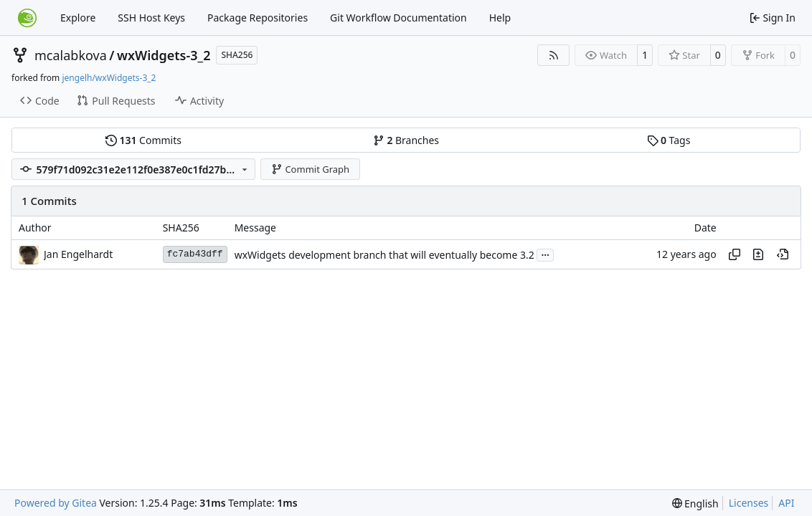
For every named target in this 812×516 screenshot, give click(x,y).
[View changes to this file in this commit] (758, 254)
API (786, 503)
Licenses (749, 503)
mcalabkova (71, 55)
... (545, 254)
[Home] (27, 18)
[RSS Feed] (554, 55)
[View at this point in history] (783, 254)
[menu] (695, 503)
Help (500, 18)
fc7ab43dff (195, 254)
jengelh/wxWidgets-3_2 (109, 78)
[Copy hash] (735, 254)
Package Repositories (258, 18)
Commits (143, 140)
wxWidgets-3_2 (164, 55)
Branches (406, 140)
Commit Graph (310, 169)
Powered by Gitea (56, 503)
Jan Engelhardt (78, 254)
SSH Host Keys (151, 18)
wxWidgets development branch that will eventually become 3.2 (384, 255)
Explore (78, 18)
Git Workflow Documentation (398, 18)
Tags (669, 140)
